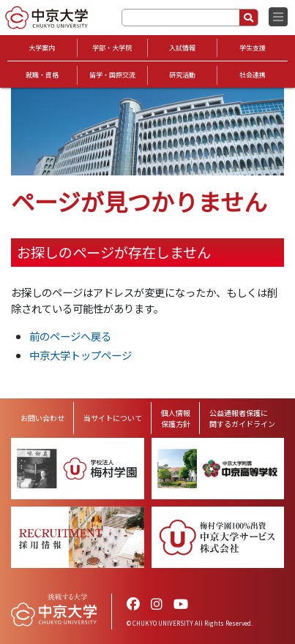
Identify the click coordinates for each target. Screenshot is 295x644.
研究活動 (182, 75)
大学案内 (42, 48)
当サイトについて (113, 418)
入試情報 (182, 48)
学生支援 (253, 48)
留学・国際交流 (112, 75)
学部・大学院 (112, 48)
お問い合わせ (42, 418)
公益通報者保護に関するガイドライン (242, 418)
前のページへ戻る (70, 336)
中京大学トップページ (81, 355)
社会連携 (253, 75)
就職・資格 (42, 75)
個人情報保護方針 (176, 418)
